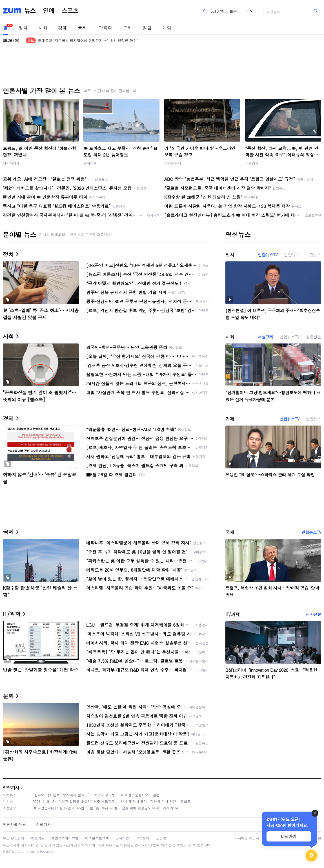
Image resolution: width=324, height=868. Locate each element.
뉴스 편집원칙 (14, 838)
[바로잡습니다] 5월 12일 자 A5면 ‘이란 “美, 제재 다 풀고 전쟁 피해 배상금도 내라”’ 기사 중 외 (106, 808)
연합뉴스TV (268, 255)
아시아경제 (11, 163)
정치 (23, 28)
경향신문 (314, 337)
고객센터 (143, 838)
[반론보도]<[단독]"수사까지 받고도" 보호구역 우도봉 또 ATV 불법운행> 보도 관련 (96, 795)
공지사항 (122, 838)
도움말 (161, 838)
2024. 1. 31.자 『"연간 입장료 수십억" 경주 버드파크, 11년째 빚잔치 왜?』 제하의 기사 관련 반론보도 (112, 801)
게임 (167, 28)
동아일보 (90, 163)
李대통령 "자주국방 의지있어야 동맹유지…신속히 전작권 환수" (88, 40)
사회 (43, 28)
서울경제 (252, 163)
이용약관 (38, 838)
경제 (63, 28)
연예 (49, 11)
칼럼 (147, 28)
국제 (82, 28)
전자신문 (314, 614)
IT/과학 (105, 28)
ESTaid (11, 852)
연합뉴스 (292, 255)
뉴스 (30, 11)
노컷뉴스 (314, 255)
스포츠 (70, 11)
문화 (127, 28)
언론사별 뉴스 (14, 824)
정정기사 (11, 787)
